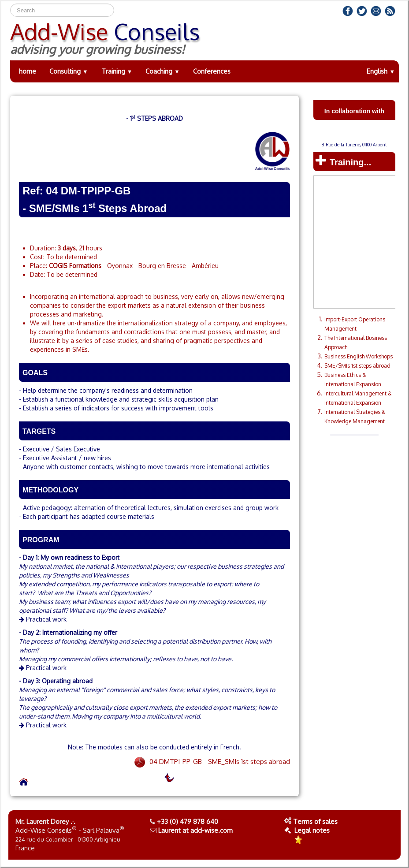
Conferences (212, 71)
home (28, 71)
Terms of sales (315, 821)
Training (117, 71)
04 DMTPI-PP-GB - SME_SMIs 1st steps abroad (212, 762)
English (381, 71)
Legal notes (307, 830)
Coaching (163, 71)
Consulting (69, 71)
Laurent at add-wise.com (195, 830)
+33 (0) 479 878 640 (188, 821)
